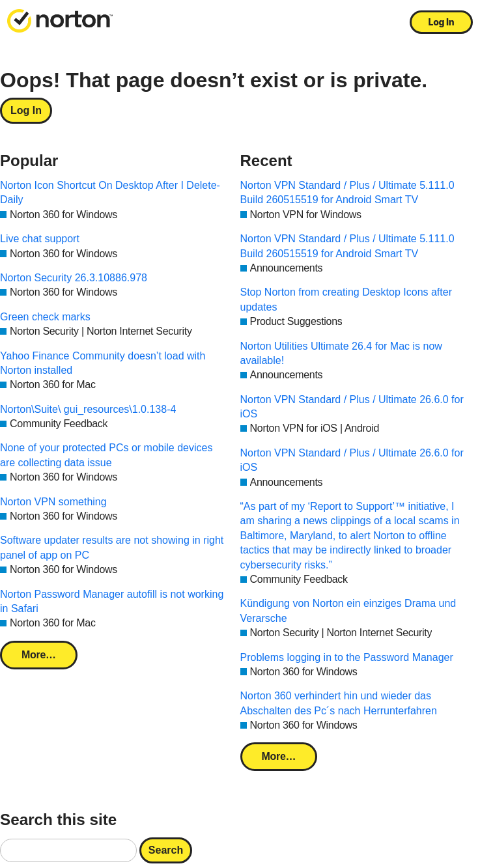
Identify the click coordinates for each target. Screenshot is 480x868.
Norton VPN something (53, 502)
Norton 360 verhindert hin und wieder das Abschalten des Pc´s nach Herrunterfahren (339, 703)
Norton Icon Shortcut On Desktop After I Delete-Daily (110, 192)
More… (39, 655)
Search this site (58, 819)
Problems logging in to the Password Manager (347, 657)
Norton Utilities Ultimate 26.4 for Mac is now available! (341, 353)
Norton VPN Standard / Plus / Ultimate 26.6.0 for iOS (352, 407)
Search (166, 850)
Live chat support (40, 239)
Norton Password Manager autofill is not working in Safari (112, 601)
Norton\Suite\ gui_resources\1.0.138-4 (88, 409)
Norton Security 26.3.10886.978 (74, 278)
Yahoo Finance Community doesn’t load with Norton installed (103, 363)
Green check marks (45, 317)
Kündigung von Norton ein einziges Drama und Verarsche (348, 610)
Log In (442, 22)
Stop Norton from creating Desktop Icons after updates (346, 299)
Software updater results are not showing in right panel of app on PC (112, 547)
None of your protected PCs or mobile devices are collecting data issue (106, 455)
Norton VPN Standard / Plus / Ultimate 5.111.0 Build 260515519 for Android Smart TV (347, 192)
